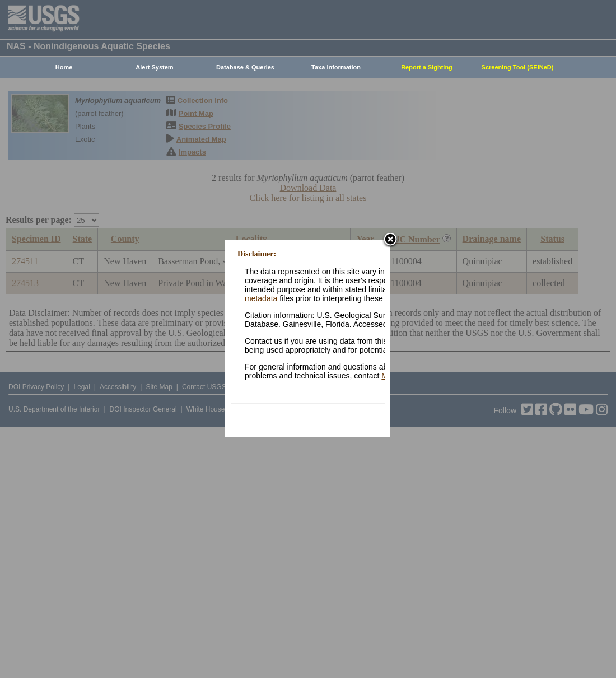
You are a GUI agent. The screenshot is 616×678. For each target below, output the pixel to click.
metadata (261, 298)
